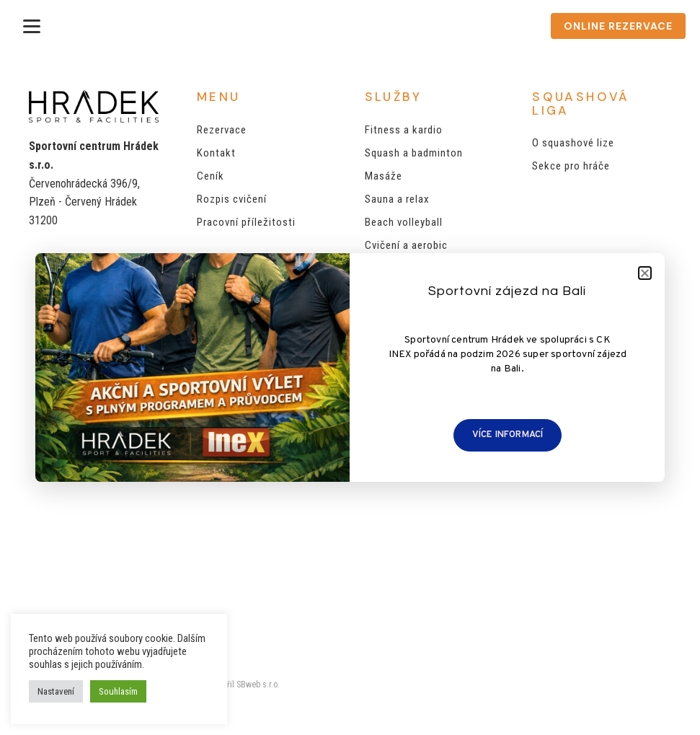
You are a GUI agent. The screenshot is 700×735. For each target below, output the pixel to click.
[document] (350, 367)
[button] (645, 273)
